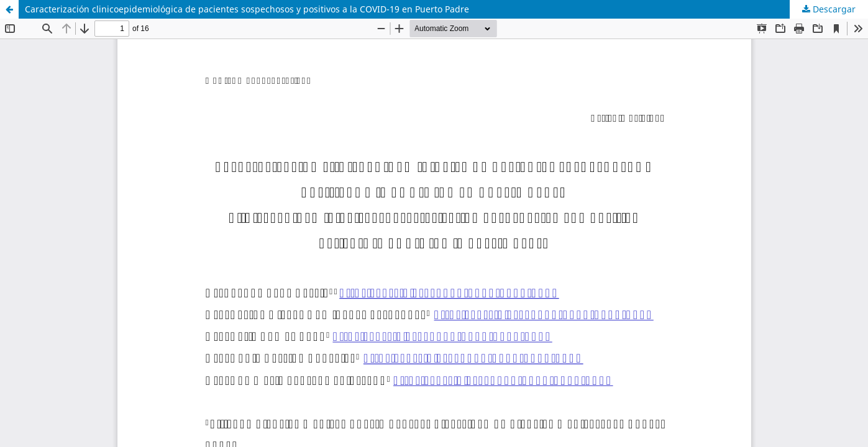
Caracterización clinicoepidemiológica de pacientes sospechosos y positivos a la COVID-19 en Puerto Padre (247, 9)
